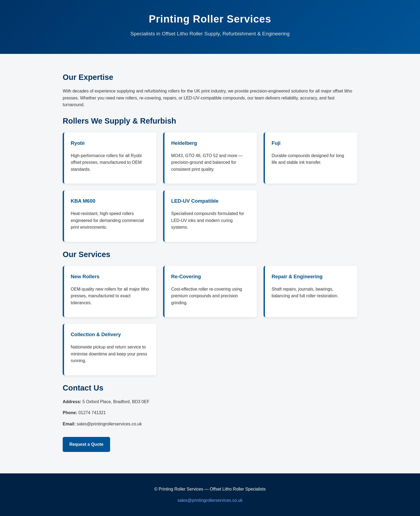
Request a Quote (86, 444)
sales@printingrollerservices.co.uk (210, 500)
